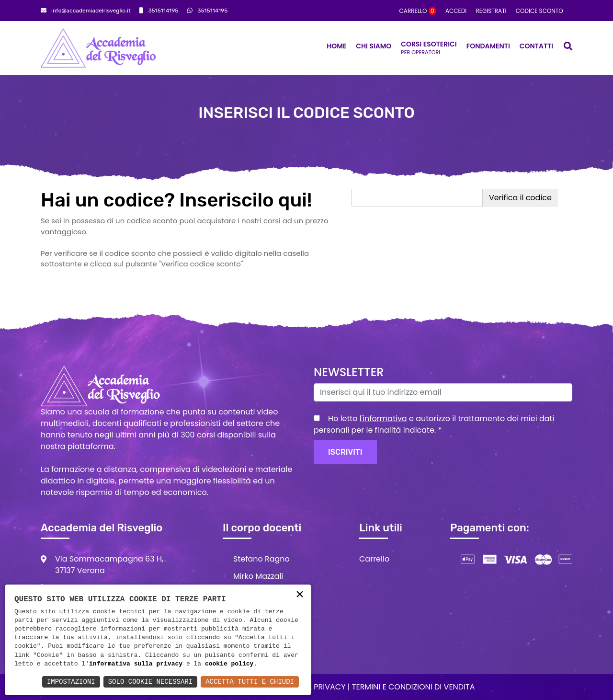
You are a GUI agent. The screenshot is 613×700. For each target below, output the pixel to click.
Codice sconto (539, 11)
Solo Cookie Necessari (150, 682)
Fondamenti (488, 46)
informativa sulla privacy (136, 664)
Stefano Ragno (261, 559)
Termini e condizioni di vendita (414, 687)
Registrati (491, 11)
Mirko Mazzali (258, 576)
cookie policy (229, 664)
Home (336, 46)
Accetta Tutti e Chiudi (250, 682)
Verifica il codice (520, 198)
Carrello (418, 11)
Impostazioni (71, 682)
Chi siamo (374, 46)
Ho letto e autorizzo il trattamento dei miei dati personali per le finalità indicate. (434, 424)
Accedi (456, 11)
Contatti (536, 46)
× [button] (300, 595)
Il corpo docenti (262, 528)
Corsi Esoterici (429, 48)
